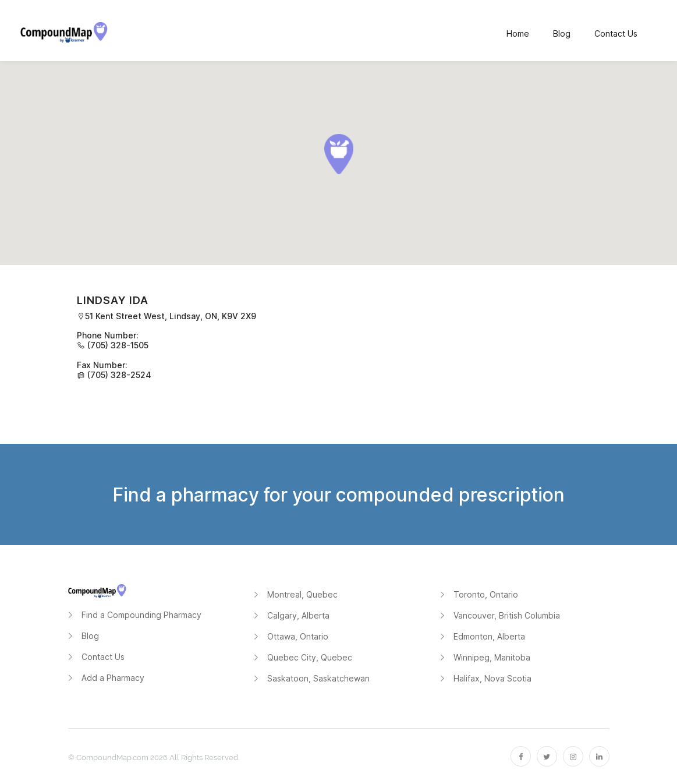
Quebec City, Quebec (310, 657)
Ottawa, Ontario (298, 636)
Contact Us (103, 657)
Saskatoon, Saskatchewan (318, 678)
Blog (90, 636)
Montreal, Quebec (302, 594)
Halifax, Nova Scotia (492, 678)
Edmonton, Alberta (489, 636)
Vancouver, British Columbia (507, 615)
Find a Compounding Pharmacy (141, 615)
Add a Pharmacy (113, 678)
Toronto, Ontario (486, 594)
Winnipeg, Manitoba (492, 657)
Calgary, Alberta (298, 615)
